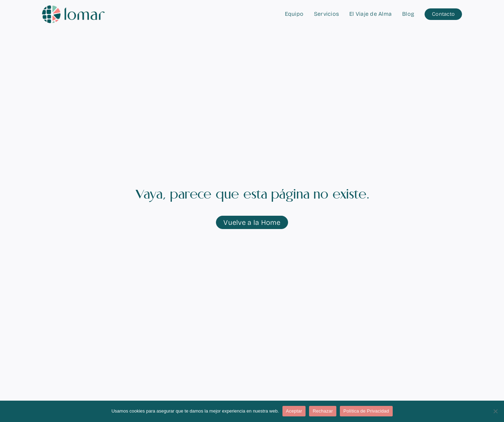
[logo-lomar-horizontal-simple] (73, 8)
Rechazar (323, 411)
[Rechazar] (495, 411)
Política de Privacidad (366, 411)
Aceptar (294, 411)
